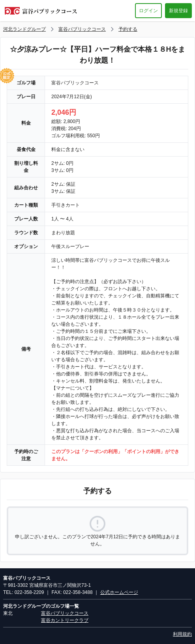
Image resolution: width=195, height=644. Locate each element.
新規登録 (178, 11)
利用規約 (182, 634)
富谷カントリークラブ (65, 620)
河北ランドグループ (24, 29)
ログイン (148, 11)
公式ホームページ (119, 592)
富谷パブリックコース (82, 29)
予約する (128, 29)
